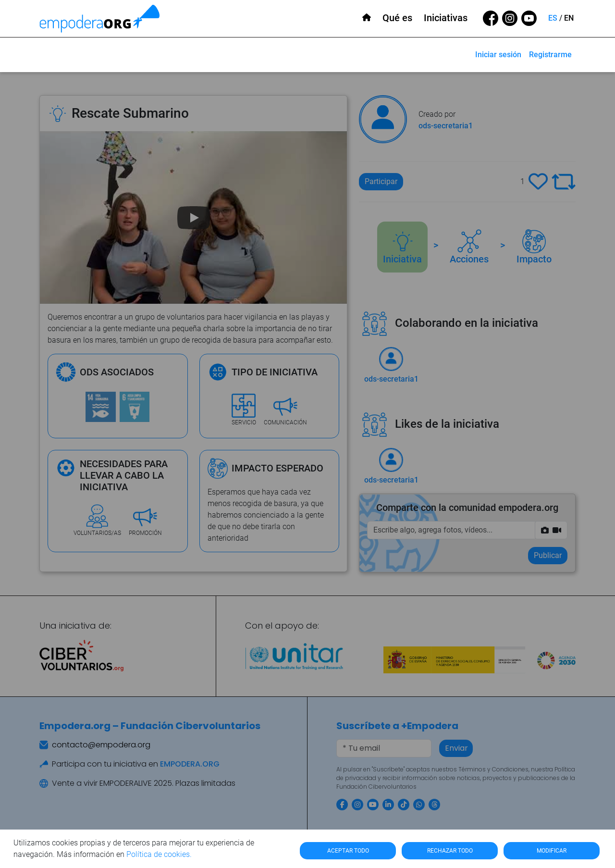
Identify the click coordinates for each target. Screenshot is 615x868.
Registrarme (550, 55)
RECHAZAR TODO (450, 851)
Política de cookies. (159, 854)
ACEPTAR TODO (348, 851)
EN (569, 18)
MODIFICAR (552, 851)
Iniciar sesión (498, 55)
